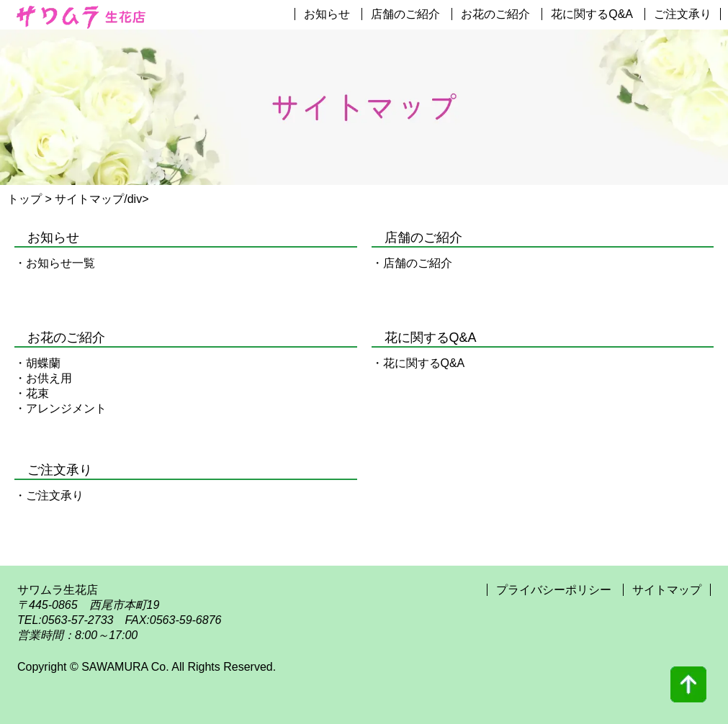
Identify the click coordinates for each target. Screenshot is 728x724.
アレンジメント (66, 408)
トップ (24, 199)
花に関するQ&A (592, 14)
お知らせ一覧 (60, 263)
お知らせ (327, 14)
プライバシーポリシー (555, 590)
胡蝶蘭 (43, 363)
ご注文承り (683, 14)
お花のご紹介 (495, 14)
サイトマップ (667, 590)
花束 (37, 393)
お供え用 (49, 378)
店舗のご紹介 (405, 14)
